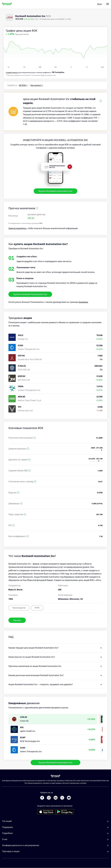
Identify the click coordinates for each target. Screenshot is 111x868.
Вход (100, 4)
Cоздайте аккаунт (12, 73)
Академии (83, 302)
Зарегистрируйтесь (17, 228)
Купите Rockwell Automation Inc (55, 191)
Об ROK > (23, 85)
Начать (17, 620)
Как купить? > (37, 85)
